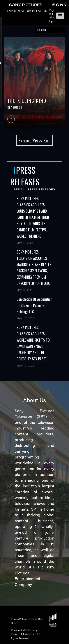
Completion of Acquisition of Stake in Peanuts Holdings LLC (34, 305)
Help (14, 623)
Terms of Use (35, 619)
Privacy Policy (18, 619)
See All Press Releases (34, 189)
